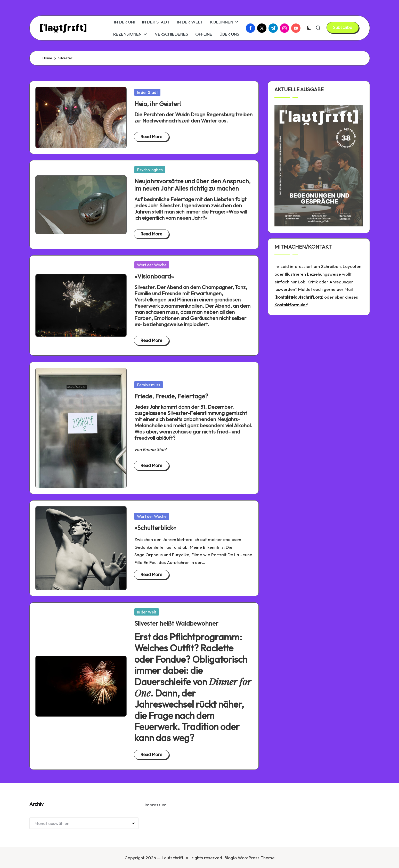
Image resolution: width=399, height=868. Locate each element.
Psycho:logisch (150, 170)
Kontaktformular (291, 305)
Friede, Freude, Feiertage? (171, 396)
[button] (343, 27)
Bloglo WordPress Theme (250, 858)
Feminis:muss (149, 385)
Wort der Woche (152, 265)
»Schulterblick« (155, 528)
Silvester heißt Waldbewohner (176, 623)
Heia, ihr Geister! (158, 104)
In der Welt (147, 612)
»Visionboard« (154, 276)
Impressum (156, 805)
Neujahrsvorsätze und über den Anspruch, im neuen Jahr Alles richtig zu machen (193, 185)
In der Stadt (147, 92)
